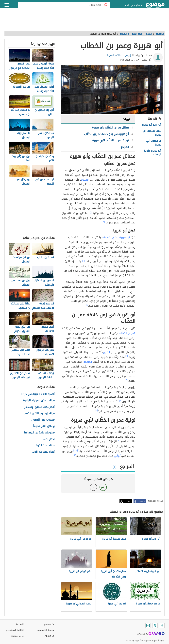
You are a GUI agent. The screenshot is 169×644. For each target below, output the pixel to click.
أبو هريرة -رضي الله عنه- (116, 237)
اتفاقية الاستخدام (15, 630)
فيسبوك (142, 501)
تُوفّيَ (117, 456)
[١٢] (75, 455)
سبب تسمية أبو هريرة (152, 133)
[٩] (119, 441)
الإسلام (85, 180)
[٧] (120, 401)
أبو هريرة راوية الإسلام (152, 153)
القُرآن (106, 352)
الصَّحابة (88, 362)
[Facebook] (162, 625)
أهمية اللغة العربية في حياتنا (38, 394)
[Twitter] (155, 625)
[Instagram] (148, 625)
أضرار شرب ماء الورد (43, 452)
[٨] (97, 410)
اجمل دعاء (49, 439)
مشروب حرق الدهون (43, 420)
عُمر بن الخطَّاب (127, 333)
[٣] (84, 260)
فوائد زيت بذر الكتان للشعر (39, 414)
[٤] (76, 275)
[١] (91, 212)
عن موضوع (49, 624)
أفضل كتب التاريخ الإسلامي (39, 407)
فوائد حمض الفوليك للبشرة (39, 401)
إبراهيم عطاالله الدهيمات (118, 55)
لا (93, 487)
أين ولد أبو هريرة (151, 125)
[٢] (104, 222)
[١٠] (77, 450)
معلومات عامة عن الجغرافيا (39, 433)
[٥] (127, 356)
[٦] (127, 380)
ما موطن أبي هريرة (154, 143)
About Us (49, 636)
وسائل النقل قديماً (44, 426)
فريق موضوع (17, 636)
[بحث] (105, 5)
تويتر (129, 501)
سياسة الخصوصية (46, 630)
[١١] (75, 450)
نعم (103, 487)
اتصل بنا (20, 624)
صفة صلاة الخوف (45, 446)
